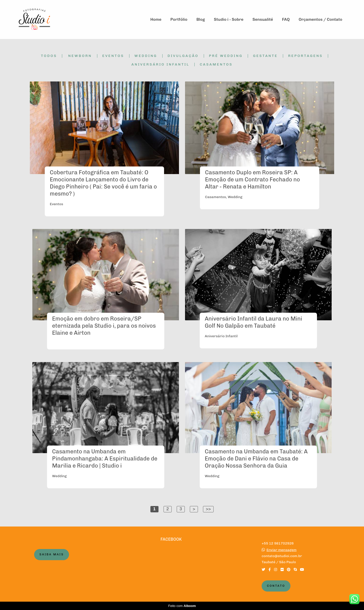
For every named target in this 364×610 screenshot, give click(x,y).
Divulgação (183, 56)
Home (156, 19)
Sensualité (263, 19)
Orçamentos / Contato (321, 19)
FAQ (286, 19)
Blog (201, 19)
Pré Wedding (226, 56)
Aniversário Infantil (160, 65)
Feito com (182, 606)
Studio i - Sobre (229, 19)
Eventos (113, 56)
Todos (49, 56)
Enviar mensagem (281, 550)
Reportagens (305, 56)
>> (208, 509)
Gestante (265, 56)
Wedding (146, 56)
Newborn (80, 56)
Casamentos (216, 65)
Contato (276, 586)
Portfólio (179, 19)
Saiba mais (52, 554)
